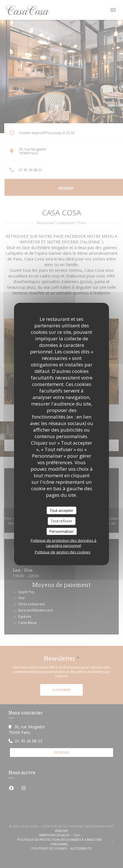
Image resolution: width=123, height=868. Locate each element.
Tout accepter (62, 510)
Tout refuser (61, 521)
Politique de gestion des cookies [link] (63, 552)
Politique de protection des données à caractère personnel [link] (63, 543)
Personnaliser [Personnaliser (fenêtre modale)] (61, 531)
